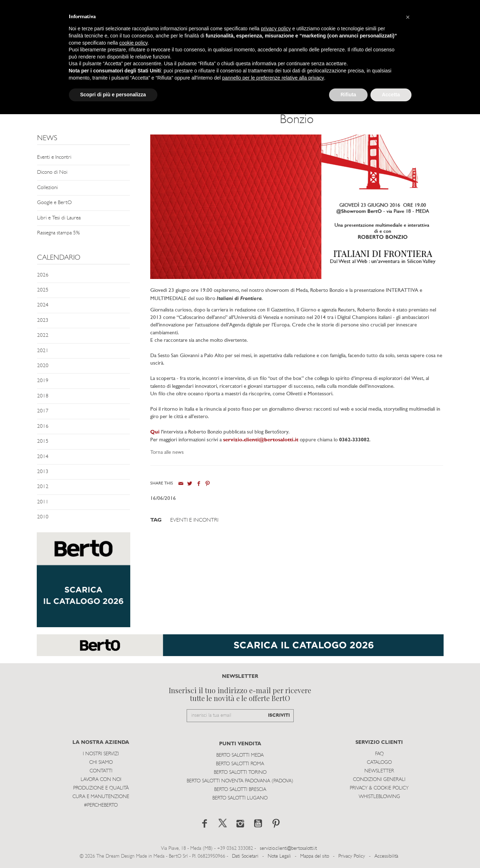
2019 (43, 381)
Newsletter (379, 771)
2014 (43, 457)
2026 (43, 275)
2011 (43, 502)
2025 (43, 290)
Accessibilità (386, 856)
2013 (43, 472)
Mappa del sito (315, 856)
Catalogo (379, 763)
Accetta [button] (391, 95)
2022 (43, 336)
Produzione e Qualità (101, 788)
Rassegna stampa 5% (58, 233)
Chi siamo (101, 763)
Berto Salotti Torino (240, 773)
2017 (43, 411)
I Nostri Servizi (101, 754)
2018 (43, 396)
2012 (43, 487)
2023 (43, 321)
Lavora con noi (101, 780)
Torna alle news (167, 453)
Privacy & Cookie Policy (379, 788)
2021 (43, 351)
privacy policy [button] (276, 29)
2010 (43, 517)
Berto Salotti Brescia (240, 790)
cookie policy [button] (133, 43)
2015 (43, 441)
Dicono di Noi (52, 172)
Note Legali (279, 856)
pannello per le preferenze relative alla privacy (273, 78)
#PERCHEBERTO (101, 805)
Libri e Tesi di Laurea (59, 218)
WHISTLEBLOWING (379, 797)
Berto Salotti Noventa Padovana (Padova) (240, 781)
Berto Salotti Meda (240, 755)
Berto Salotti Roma (240, 764)
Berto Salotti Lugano (240, 798)
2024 (43, 305)
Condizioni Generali (379, 780)
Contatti (101, 771)
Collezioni (47, 188)
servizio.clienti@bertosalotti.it (261, 440)
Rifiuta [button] (348, 95)
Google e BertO (54, 203)
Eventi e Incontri (54, 158)
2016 (43, 427)
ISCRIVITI (279, 715)
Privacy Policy (352, 856)
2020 (43, 366)
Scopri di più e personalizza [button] (113, 95)
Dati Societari (245, 856)
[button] (408, 17)
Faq (379, 754)
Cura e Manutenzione (101, 797)
